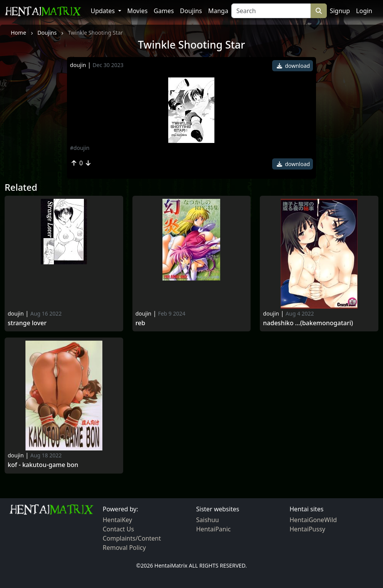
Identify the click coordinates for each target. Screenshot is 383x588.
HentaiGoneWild (313, 520)
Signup (340, 11)
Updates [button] (103, 11)
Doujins (191, 11)
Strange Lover (27, 323)
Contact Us (118, 529)
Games (164, 11)
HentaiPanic (214, 529)
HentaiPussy (307, 529)
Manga (218, 11)
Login (364, 11)
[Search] (271, 11)
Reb (140, 323)
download (294, 66)
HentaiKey (117, 520)
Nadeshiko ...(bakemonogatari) (308, 323)
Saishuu (208, 520)
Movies (138, 11)
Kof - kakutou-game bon (43, 465)
